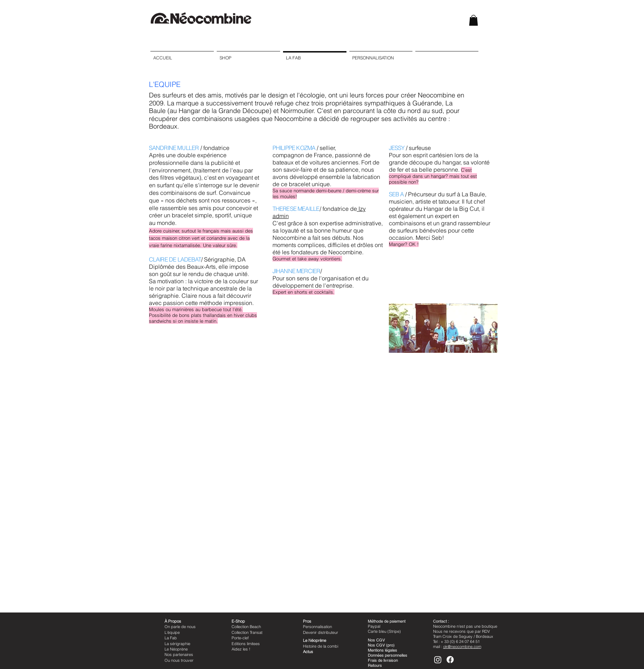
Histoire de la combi (321, 646)
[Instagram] (438, 660)
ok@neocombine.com (462, 647)
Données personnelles (388, 655)
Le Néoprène (176, 649)
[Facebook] (450, 660)
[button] (473, 20)
